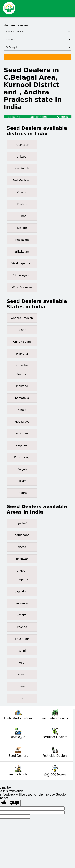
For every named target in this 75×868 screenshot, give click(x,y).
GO (37, 57)
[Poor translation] (14, 803)
